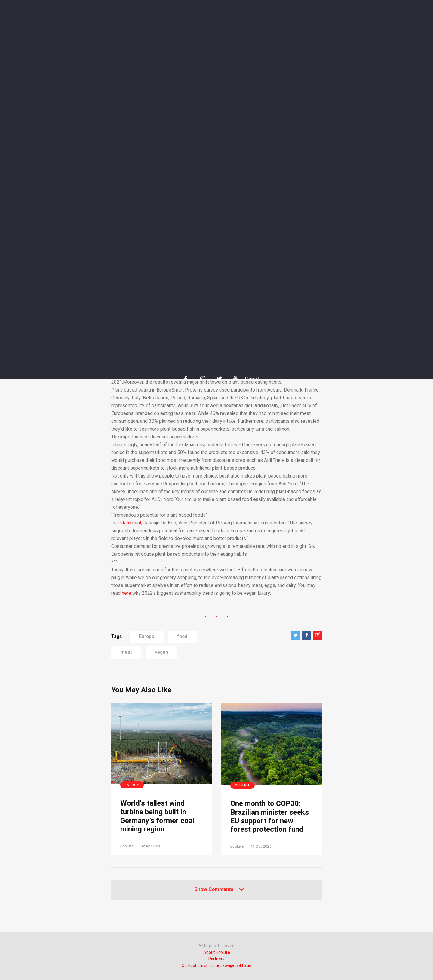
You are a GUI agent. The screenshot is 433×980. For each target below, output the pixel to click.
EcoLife (127, 846)
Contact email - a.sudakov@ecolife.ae (216, 966)
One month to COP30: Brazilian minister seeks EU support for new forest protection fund (270, 817)
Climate (243, 785)
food (182, 637)
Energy (132, 785)
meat (126, 652)
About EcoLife (217, 952)
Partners (216, 959)
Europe (147, 637)
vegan (161, 652)
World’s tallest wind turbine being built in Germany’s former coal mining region (157, 817)
